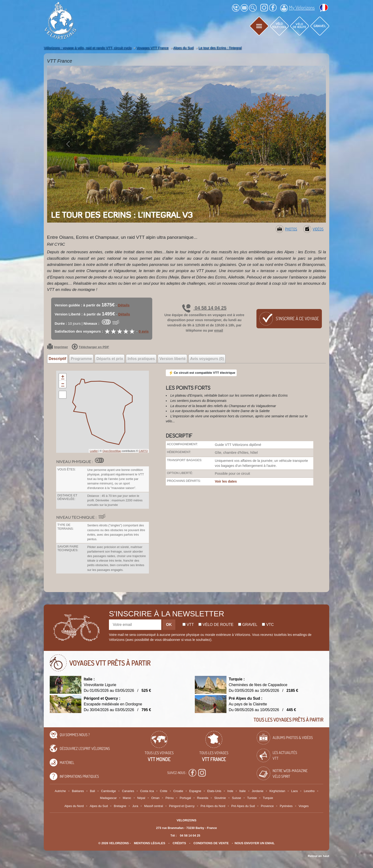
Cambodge (109, 791)
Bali (92, 791)
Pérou (170, 798)
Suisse (236, 798)
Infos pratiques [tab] (141, 359)
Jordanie (258, 791)
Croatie (178, 791)
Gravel (248, 625)
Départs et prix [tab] (110, 359)
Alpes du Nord (74, 806)
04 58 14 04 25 (204, 308)
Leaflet (94, 451)
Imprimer (58, 347)
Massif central (154, 806)
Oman (155, 798)
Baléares (78, 791)
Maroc (127, 798)
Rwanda (203, 798)
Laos (294, 791)
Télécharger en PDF (90, 347)
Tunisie (252, 798)
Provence (267, 806)
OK (169, 625)
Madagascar (108, 798)
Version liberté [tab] (172, 359)
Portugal (185, 798)
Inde (230, 791)
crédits (179, 843)
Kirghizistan (277, 791)
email (219, 330)
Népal (141, 798)
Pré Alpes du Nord (213, 806)
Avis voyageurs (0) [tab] (207, 359)
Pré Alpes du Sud (243, 806)
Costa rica (147, 791)
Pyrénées (286, 806)
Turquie (268, 798)
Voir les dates (226, 481)
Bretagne (120, 806)
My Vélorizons (297, 8)
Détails (124, 305)
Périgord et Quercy (182, 806)
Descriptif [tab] (58, 359)
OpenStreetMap (112, 451)
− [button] (63, 384)
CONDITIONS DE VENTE (211, 843)
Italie (243, 791)
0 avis (144, 331)
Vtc (268, 625)
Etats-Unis (214, 791)
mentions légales (150, 843)
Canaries (128, 791)
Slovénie (220, 798)
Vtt (188, 625)
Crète (164, 791)
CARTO (143, 451)
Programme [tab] (81, 359)
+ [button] (63, 377)
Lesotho (309, 791)
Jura (135, 806)
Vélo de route (216, 625)
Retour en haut (319, 856)
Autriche (60, 791)
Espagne (195, 791)
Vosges (304, 806)
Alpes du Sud (99, 806)
